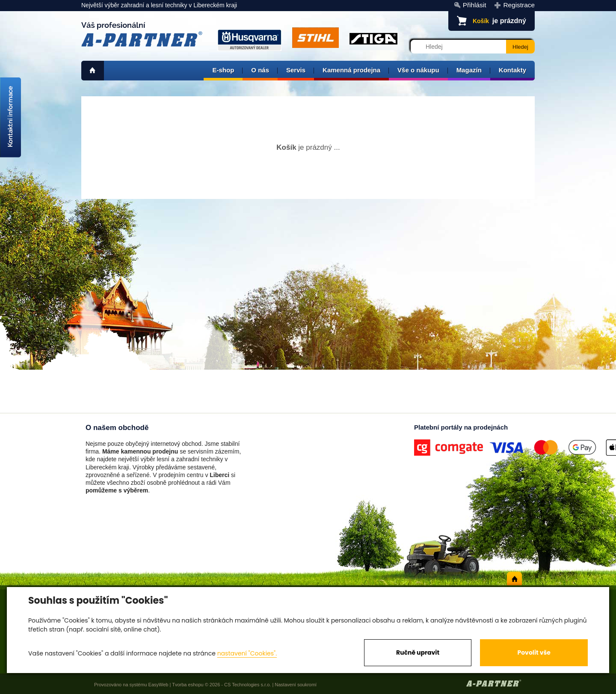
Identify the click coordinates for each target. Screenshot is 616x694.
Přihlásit (475, 5)
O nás (260, 70)
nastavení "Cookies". (247, 653)
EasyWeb (158, 685)
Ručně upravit (418, 652)
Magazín (469, 70)
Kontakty (512, 70)
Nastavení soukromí (296, 685)
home (93, 71)
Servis (296, 70)
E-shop (223, 70)
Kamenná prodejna (351, 70)
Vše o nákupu (418, 70)
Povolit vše (534, 652)
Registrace (519, 5)
